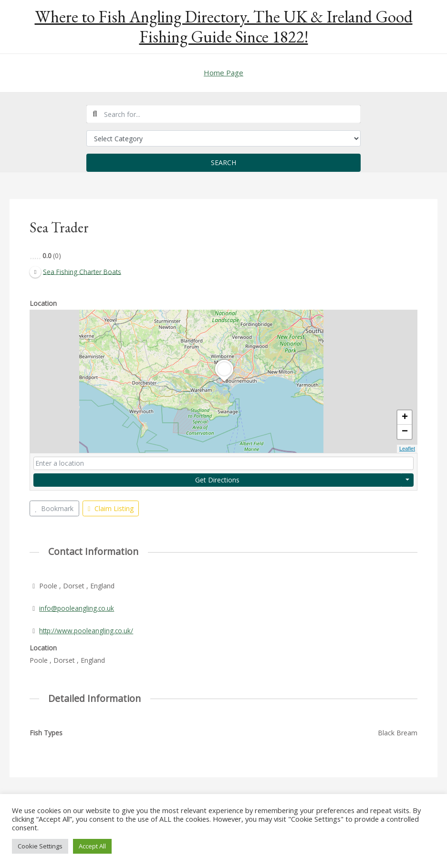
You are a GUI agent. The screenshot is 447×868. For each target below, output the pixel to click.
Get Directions (217, 480)
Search (223, 162)
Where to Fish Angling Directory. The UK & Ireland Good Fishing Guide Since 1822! (224, 26)
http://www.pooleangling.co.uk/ (87, 631)
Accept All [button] (92, 846)
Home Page (223, 73)
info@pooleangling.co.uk (77, 608)
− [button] (405, 432)
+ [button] (405, 418)
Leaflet (407, 449)
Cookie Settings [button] (40, 846)
